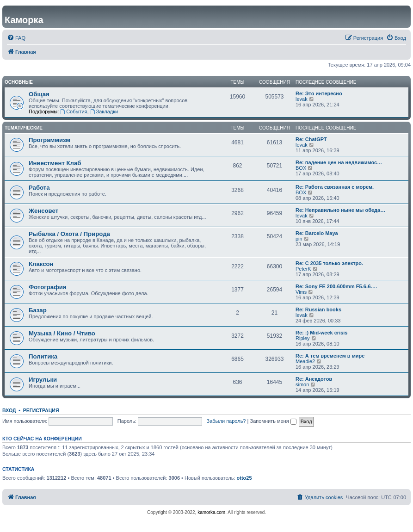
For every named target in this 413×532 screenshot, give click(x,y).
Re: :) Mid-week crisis (321, 333)
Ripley (303, 338)
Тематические (24, 128)
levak (302, 99)
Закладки (104, 111)
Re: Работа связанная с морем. (335, 187)
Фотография (48, 287)
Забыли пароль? (226, 421)
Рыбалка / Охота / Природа (69, 234)
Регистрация (41, 410)
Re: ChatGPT (311, 139)
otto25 (244, 478)
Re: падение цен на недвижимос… (339, 162)
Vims (301, 292)
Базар (38, 310)
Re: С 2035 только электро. (329, 263)
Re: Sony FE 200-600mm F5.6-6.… (336, 286)
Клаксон (41, 264)
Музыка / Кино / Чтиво (62, 333)
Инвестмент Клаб (55, 163)
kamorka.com (211, 512)
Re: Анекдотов (314, 379)
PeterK (303, 269)
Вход (9, 410)
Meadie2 (305, 361)
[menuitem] (16, 38)
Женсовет (43, 211)
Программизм (49, 140)
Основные (19, 82)
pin (299, 239)
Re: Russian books (318, 309)
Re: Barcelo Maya (317, 233)
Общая (39, 94)
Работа (39, 188)
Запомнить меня (273, 421)
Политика (43, 356)
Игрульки (43, 380)
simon (302, 384)
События (74, 111)
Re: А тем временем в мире (330, 356)
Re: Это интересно (319, 93)
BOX (301, 168)
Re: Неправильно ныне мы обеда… (340, 210)
